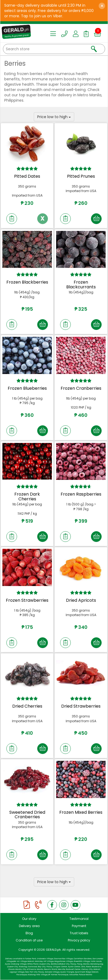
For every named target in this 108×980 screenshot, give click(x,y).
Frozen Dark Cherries (27, 497)
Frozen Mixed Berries (81, 812)
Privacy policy (79, 940)
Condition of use (29, 940)
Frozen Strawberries (27, 600)
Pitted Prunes (81, 176)
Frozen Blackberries (27, 282)
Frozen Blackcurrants (81, 285)
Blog (29, 933)
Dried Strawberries (81, 706)
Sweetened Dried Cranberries (27, 815)
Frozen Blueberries (27, 388)
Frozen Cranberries (81, 388)
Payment (79, 926)
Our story (29, 919)
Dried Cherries (27, 706)
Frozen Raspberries (81, 494)
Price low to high (54, 117)
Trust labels (79, 933)
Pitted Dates (27, 176)
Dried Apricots (81, 600)
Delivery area (29, 926)
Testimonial (79, 919)
